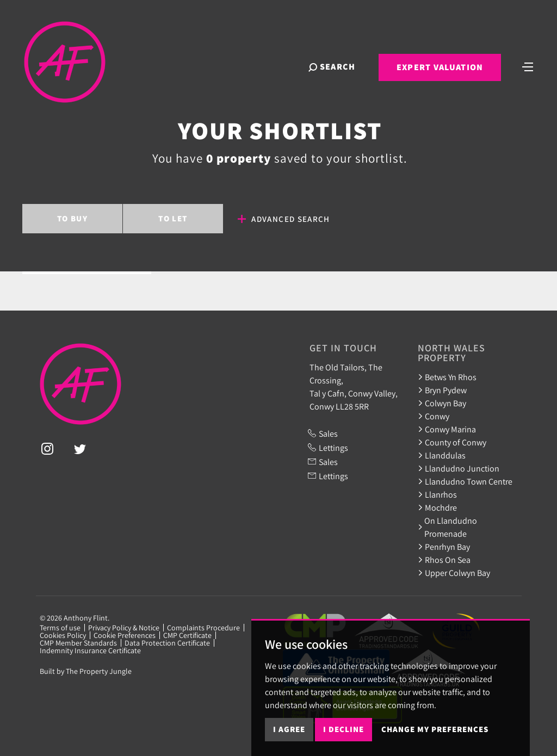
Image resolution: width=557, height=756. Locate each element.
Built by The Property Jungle (86, 671)
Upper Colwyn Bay (454, 573)
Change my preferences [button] (435, 729)
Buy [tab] (72, 218)
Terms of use (60, 628)
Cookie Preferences (125, 635)
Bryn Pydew (442, 390)
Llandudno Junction (459, 468)
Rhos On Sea (444, 560)
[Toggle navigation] (527, 67)
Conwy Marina (447, 429)
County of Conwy (452, 442)
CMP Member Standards (78, 643)
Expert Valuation (439, 68)
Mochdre (437, 507)
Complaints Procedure (203, 628)
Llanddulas (442, 455)
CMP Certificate (187, 635)
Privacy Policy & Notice (124, 628)
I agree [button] (289, 729)
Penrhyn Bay (444, 547)
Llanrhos (437, 494)
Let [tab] (173, 218)
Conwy (434, 416)
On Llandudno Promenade (448, 527)
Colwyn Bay (442, 403)
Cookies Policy (63, 635)
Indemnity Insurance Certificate (90, 650)
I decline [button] (344, 729)
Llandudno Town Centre (465, 481)
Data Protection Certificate (167, 643)
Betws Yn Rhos (447, 377)
